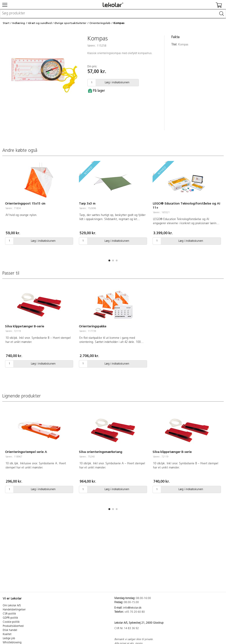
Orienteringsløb (100, 23)
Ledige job (9, 639)
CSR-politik (9, 614)
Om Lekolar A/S (12, 606)
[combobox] (113, 14)
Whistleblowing (12, 643)
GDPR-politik (10, 618)
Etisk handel (10, 630)
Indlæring (19, 23)
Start (6, 23)
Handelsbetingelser (14, 610)
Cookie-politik (11, 622)
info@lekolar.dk (132, 608)
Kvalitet (7, 634)
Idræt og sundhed (40, 23)
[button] (109, 260)
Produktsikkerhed (13, 626)
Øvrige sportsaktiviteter (70, 23)
